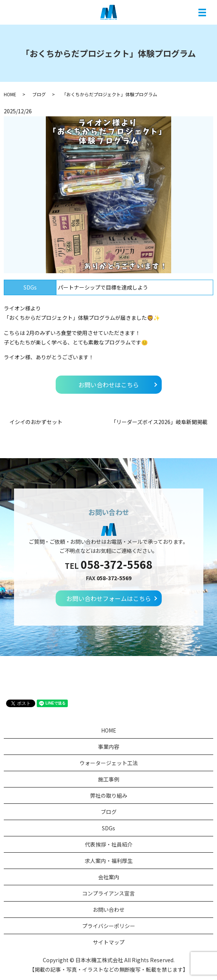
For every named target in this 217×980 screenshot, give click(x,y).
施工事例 (109, 779)
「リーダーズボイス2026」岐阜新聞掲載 (159, 422)
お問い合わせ (109, 910)
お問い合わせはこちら (109, 385)
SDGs (108, 828)
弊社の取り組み (109, 795)
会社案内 (109, 877)
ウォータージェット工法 (109, 763)
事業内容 (109, 747)
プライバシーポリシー (109, 926)
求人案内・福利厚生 (109, 861)
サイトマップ (109, 942)
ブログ (39, 94)
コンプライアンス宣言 (108, 893)
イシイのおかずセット (36, 422)
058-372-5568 (117, 564)
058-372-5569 (114, 578)
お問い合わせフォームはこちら (109, 598)
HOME (10, 94)
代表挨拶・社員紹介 (109, 844)
